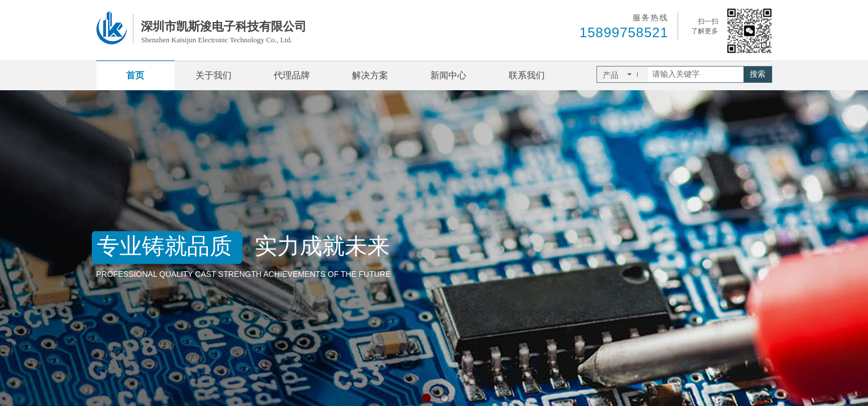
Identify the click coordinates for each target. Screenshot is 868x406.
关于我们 (213, 75)
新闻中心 (448, 75)
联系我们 (527, 75)
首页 (135, 75)
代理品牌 (292, 75)
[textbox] (696, 74)
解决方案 (370, 75)
